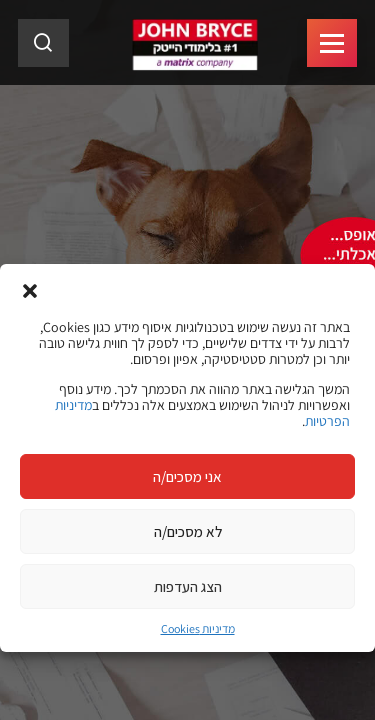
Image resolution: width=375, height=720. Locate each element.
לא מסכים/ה (188, 531)
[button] (30, 289)
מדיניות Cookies (198, 628)
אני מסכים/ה (187, 476)
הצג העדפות (188, 586)
